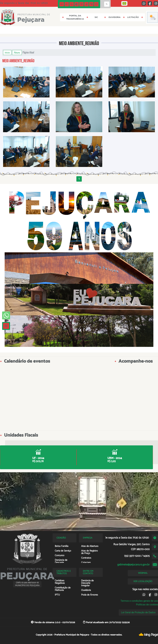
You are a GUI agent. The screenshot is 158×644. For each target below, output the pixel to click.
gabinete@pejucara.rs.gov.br (133, 565)
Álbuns (17, 53)
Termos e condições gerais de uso (139, 601)
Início (7, 53)
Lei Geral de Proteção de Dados (138, 612)
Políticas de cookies (147, 605)
